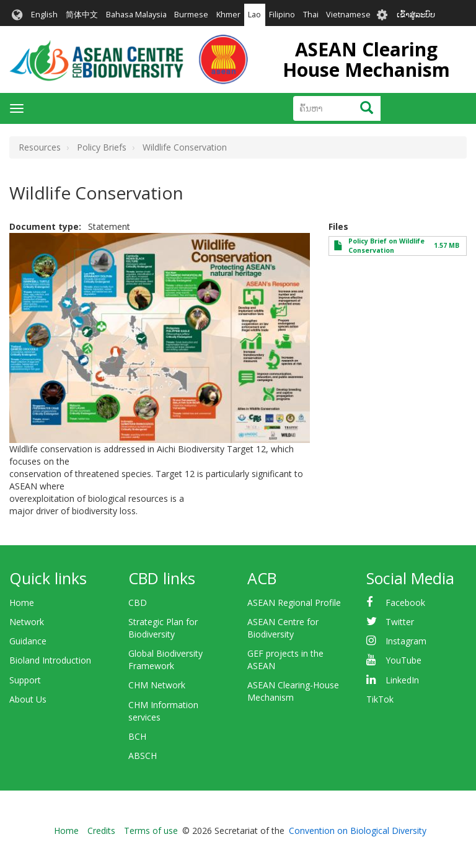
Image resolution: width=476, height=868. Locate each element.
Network (27, 622)
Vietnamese (348, 15)
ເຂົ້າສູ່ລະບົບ (416, 15)
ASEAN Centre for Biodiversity (283, 628)
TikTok (380, 699)
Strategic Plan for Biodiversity (163, 628)
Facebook (405, 603)
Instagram (406, 641)
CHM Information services (163, 711)
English (44, 15)
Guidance (28, 641)
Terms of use (151, 831)
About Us (28, 699)
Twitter (400, 622)
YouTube (403, 660)
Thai (311, 15)
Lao (254, 15)
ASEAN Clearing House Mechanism (366, 59)
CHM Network (157, 685)
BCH (137, 736)
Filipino (282, 15)
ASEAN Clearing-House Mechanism (293, 691)
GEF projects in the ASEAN (285, 660)
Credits (101, 831)
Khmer (228, 15)
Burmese (191, 15)
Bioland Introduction (50, 660)
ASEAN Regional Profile (294, 603)
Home (22, 603)
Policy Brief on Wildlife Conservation (386, 246)
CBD (138, 603)
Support (25, 680)
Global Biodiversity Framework (165, 660)
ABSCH (143, 756)
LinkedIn (402, 680)
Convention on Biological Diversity (358, 831)
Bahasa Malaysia (136, 15)
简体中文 (82, 15)
